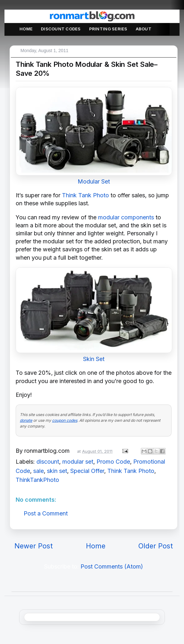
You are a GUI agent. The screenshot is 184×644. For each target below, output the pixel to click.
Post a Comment (46, 513)
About (144, 29)
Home (26, 29)
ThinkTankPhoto (37, 480)
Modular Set (94, 181)
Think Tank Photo (85, 195)
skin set (57, 471)
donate (26, 420)
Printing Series (108, 29)
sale (38, 471)
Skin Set (94, 359)
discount (48, 462)
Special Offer (87, 471)
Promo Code (113, 462)
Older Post (156, 546)
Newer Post (34, 546)
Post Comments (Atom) (112, 566)
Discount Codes (61, 29)
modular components (126, 217)
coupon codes (65, 420)
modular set (78, 462)
